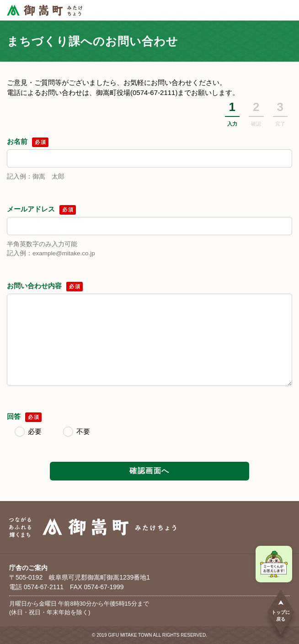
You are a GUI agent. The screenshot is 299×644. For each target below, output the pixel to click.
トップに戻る (281, 610)
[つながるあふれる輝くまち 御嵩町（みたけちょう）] (45, 10)
